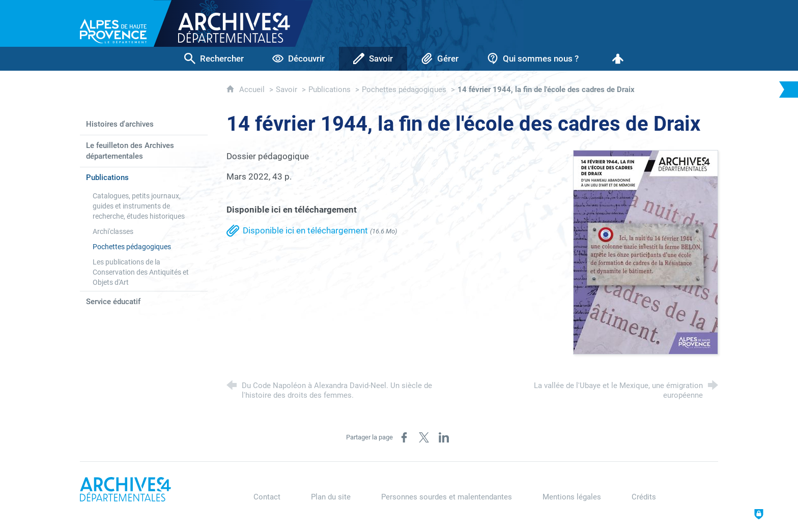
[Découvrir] (298, 59)
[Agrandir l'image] (646, 251)
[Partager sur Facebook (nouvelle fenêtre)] (404, 437)
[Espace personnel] (618, 59)
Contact (267, 497)
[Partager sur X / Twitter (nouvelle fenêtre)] (424, 437)
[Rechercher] (214, 59)
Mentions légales (572, 497)
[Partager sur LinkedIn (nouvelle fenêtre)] (444, 437)
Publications (330, 90)
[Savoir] (373, 59)
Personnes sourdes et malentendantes (447, 497)
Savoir (287, 90)
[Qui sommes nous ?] (533, 59)
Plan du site (331, 497)
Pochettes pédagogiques (404, 90)
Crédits (644, 497)
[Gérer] (440, 59)
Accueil (253, 90)
